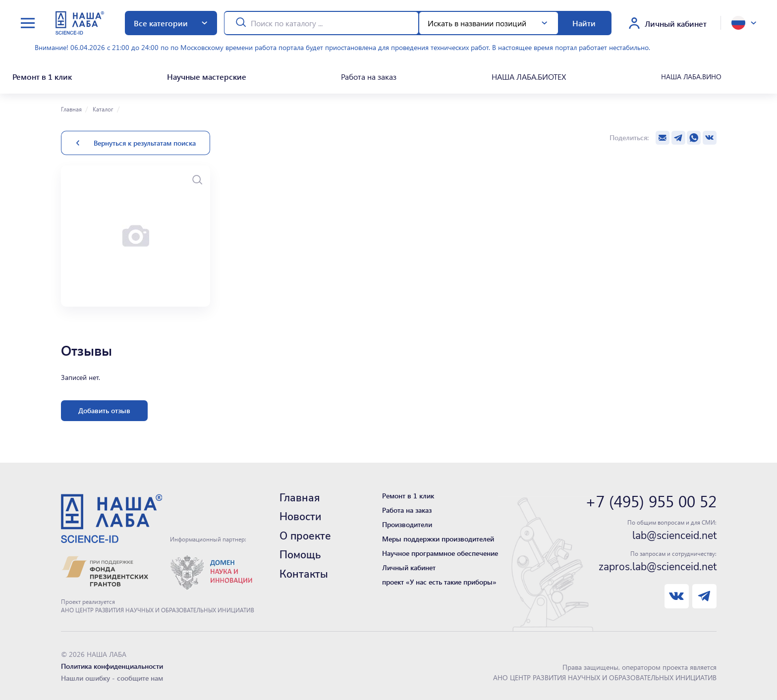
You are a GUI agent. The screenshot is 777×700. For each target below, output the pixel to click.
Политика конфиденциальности (112, 663)
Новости (300, 513)
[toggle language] (744, 23)
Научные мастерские (205, 75)
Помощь (300, 551)
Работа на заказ (368, 75)
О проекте (305, 533)
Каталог (102, 106)
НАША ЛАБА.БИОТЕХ (528, 75)
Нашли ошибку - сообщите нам (112, 674)
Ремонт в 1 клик (40, 75)
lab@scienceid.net (674, 532)
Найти (584, 23)
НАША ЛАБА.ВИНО (691, 75)
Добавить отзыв (104, 407)
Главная (71, 106)
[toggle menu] (28, 23)
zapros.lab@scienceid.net (658, 563)
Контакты (304, 571)
